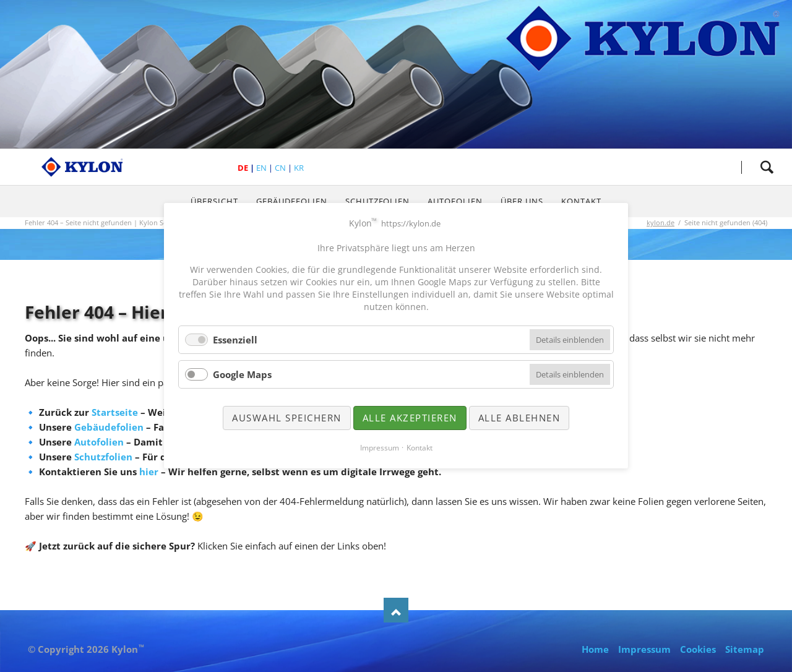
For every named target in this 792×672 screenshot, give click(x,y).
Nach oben (396, 610)
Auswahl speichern (287, 418)
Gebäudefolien (292, 201)
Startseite (115, 412)
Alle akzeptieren (410, 418)
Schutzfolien (378, 201)
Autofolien (455, 201)
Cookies (698, 649)
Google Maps (242, 374)
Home (595, 649)
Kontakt (581, 201)
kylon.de (661, 222)
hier (149, 472)
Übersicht (214, 201)
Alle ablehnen (519, 418)
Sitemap (745, 649)
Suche (767, 167)
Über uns (522, 201)
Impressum (644, 649)
